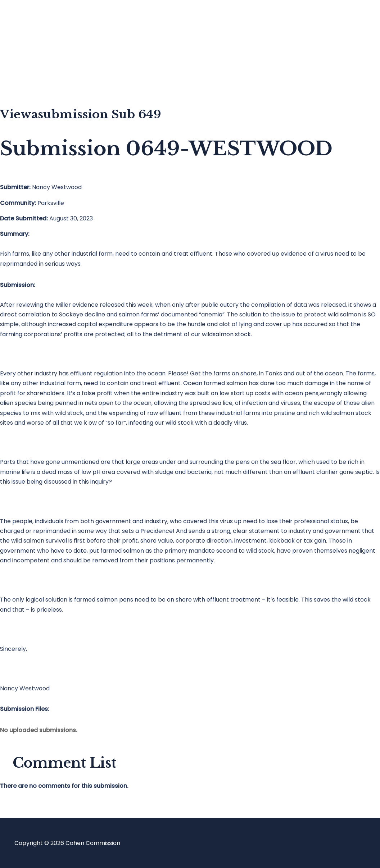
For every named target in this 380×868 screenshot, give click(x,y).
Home (37, 20)
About (37, 77)
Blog (35, 49)
